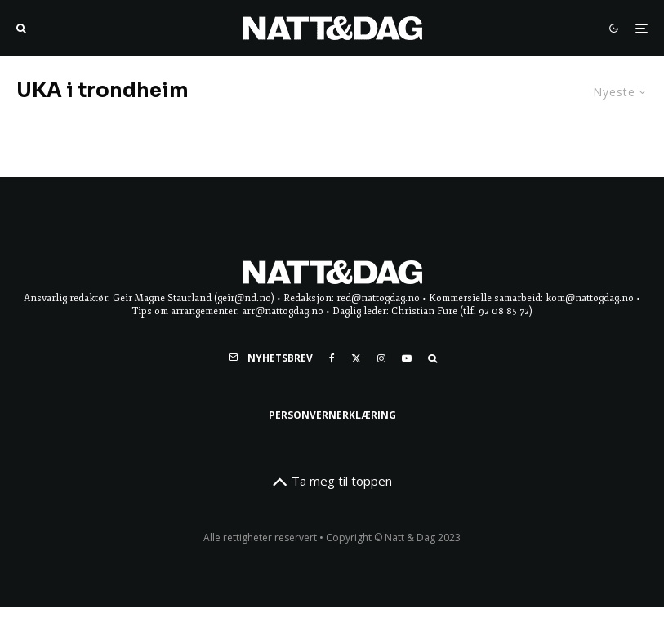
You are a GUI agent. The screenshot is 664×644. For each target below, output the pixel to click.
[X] (356, 358)
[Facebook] (332, 358)
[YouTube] (407, 358)
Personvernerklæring (332, 415)
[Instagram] (381, 358)
